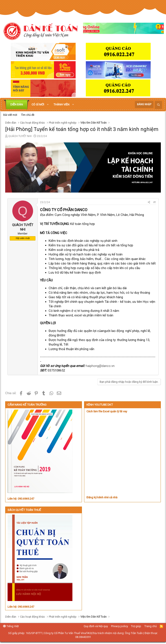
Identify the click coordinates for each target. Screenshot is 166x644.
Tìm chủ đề (28, 115)
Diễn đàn (17, 104)
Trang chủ (151, 626)
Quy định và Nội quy (96, 626)
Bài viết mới (10, 115)
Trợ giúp (136, 626)
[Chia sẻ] (149, 202)
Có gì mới (38, 104)
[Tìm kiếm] (158, 105)
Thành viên (61, 104)
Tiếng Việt (11, 626)
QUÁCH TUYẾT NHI (20, 136)
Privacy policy (120, 626)
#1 (155, 202)
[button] (48, 105)
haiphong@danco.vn (100, 366)
